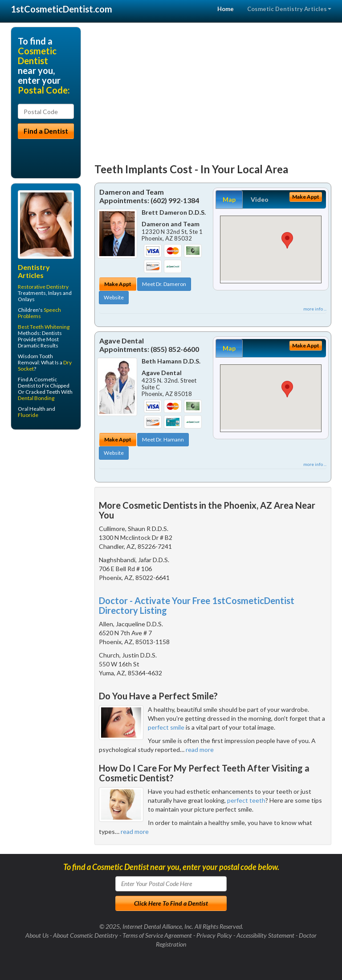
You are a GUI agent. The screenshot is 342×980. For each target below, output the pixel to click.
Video (260, 199)
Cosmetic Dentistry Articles (289, 9)
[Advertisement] (213, 89)
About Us (37, 935)
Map (229, 199)
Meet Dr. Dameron (164, 284)
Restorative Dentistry (43, 287)
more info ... (315, 309)
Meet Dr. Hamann (163, 439)
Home (226, 9)
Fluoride (28, 415)
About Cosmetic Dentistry (85, 935)
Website (114, 297)
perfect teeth (246, 800)
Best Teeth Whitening (44, 327)
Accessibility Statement (265, 935)
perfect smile (166, 727)
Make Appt (118, 284)
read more (200, 749)
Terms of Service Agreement (157, 935)
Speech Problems (39, 313)
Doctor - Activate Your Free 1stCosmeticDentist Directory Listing (197, 605)
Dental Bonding (36, 398)
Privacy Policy (214, 935)
